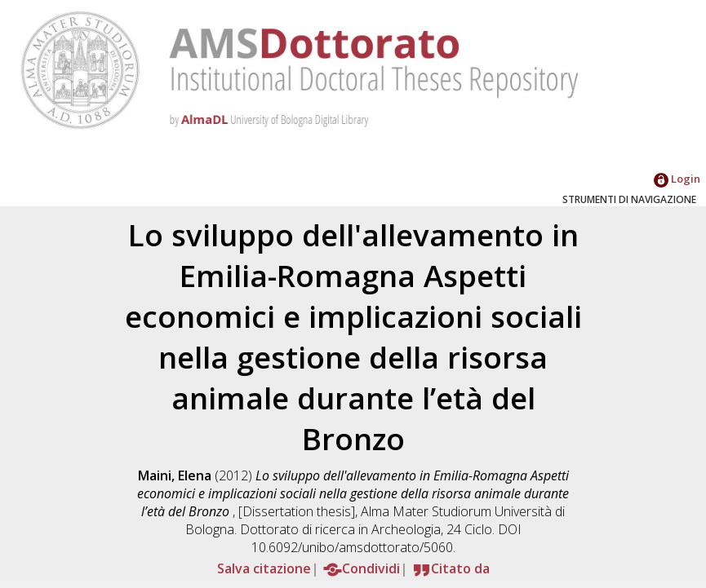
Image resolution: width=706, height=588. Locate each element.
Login (677, 179)
